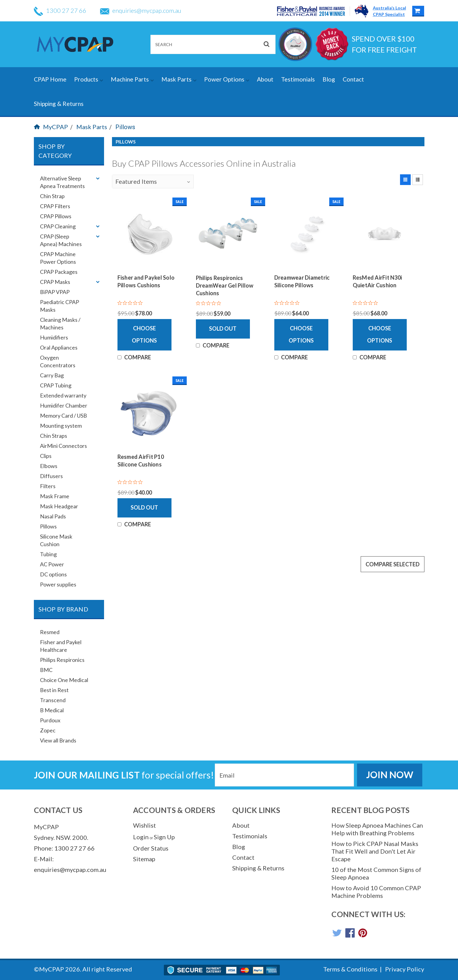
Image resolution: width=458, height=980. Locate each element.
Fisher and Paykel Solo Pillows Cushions (146, 281)
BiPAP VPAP (55, 292)
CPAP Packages (59, 272)
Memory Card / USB (63, 416)
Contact (353, 79)
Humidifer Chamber (64, 405)
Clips (46, 456)
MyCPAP (51, 127)
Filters (48, 486)
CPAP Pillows (56, 216)
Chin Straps (54, 436)
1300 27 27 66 (60, 10)
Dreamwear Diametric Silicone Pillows (302, 281)
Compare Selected (393, 564)
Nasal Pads (53, 516)
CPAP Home (50, 79)
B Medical (52, 710)
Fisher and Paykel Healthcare (61, 646)
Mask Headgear (59, 506)
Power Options (227, 79)
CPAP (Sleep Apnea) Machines (61, 240)
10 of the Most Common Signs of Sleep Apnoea (376, 873)
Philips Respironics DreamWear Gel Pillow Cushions (225, 285)
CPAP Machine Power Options (58, 258)
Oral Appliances (59, 347)
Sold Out (223, 328)
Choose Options (144, 334)
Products (89, 79)
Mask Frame (55, 496)
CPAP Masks (55, 282)
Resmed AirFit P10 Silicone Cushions (141, 461)
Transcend (53, 700)
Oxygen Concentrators (58, 361)
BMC (46, 670)
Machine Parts (132, 79)
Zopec (48, 730)
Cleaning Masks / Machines (60, 323)
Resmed (50, 632)
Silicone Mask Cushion (56, 540)
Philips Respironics (62, 660)
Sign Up (164, 837)
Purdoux (50, 720)
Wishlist (144, 825)
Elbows (49, 466)
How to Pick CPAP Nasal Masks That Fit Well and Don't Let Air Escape (375, 851)
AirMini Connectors (63, 446)
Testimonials (298, 79)
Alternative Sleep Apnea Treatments (62, 182)
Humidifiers (54, 337)
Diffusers (51, 476)
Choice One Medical (64, 680)
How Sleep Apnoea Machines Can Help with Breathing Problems (377, 829)
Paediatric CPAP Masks (60, 306)
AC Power (52, 564)
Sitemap (144, 859)
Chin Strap (52, 196)
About (265, 79)
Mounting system (61, 426)
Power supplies (58, 584)
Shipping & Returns (59, 104)
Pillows (125, 127)
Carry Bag (52, 375)
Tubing (48, 554)
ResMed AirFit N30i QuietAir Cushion (377, 281)
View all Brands (58, 740)
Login (141, 837)
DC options (53, 574)
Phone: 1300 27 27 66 (64, 848)
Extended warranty (63, 395)
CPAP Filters (55, 206)
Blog (329, 79)
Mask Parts (179, 79)
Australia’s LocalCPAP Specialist (389, 11)
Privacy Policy (405, 969)
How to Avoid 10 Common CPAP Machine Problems (376, 892)
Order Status (151, 848)
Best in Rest (54, 690)
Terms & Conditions (350, 969)
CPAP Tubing (56, 385)
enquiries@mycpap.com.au (141, 10)
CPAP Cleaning (58, 226)
